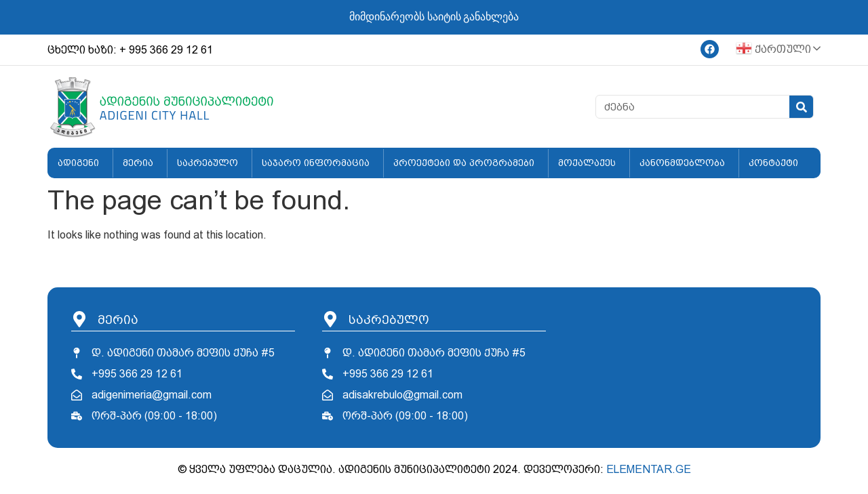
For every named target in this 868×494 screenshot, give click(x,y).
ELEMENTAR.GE (649, 469)
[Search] (801, 107)
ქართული (773, 50)
